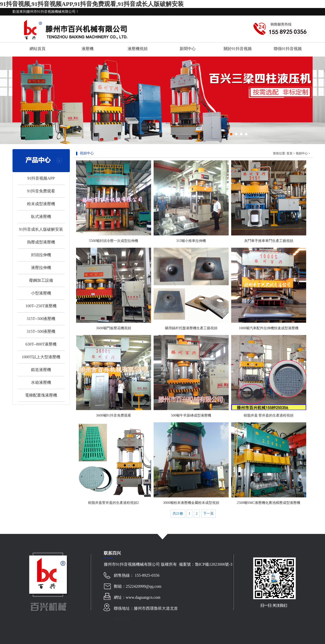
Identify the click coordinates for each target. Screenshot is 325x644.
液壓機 (88, 49)
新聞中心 (188, 49)
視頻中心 (302, 153)
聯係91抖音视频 (288, 49)
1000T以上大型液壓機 (41, 357)
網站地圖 (122, 619)
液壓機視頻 (138, 49)
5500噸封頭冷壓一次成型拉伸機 (114, 241)
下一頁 (208, 514)
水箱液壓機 (41, 382)
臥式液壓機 (41, 217)
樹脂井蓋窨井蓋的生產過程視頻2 (113, 503)
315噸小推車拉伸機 (191, 241)
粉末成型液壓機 (41, 204)
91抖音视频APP (41, 178)
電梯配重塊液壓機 (41, 395)
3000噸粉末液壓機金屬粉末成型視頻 (191, 503)
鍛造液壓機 (41, 370)
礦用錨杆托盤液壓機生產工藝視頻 (191, 328)
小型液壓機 (41, 293)
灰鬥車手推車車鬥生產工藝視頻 (269, 241)
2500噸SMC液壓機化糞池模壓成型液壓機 (269, 503)
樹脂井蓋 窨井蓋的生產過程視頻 (269, 415)
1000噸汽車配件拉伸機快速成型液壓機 (269, 328)
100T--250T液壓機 (41, 306)
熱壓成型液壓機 (41, 242)
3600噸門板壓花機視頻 (114, 328)
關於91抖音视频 (238, 49)
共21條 (178, 514)
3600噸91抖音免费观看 (114, 415)
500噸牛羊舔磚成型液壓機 (191, 415)
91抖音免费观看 (41, 191)
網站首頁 (38, 49)
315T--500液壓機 (41, 319)
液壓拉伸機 (41, 268)
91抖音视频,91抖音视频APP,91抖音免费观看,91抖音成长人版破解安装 (92, 4)
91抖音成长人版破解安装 (41, 229)
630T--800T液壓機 (41, 344)
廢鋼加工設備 (41, 280)
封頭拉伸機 (41, 255)
